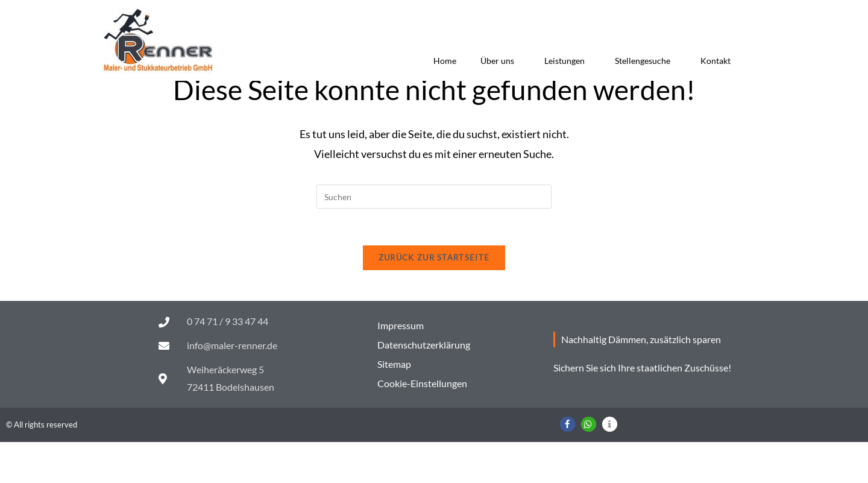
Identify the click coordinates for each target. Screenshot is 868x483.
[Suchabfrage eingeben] (434, 238)
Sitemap (394, 405)
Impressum (401, 366)
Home (445, 61)
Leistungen (568, 61)
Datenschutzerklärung (424, 386)
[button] (568, 465)
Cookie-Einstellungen (422, 424)
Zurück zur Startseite (434, 298)
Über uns (500, 61)
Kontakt (715, 61)
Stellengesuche (646, 61)
